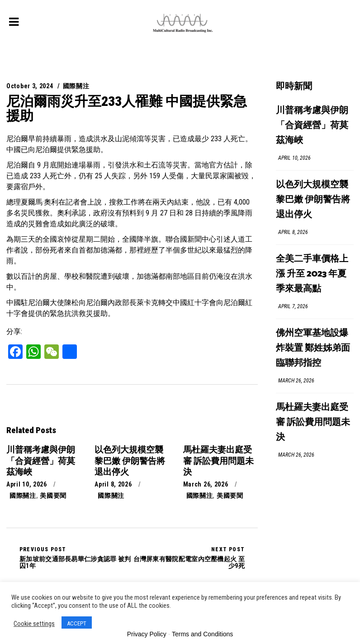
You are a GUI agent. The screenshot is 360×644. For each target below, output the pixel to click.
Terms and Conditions (202, 634)
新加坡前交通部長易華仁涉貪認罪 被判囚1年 (76, 558)
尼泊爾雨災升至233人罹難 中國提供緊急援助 (127, 108)
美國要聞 (53, 496)
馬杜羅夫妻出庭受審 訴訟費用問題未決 (313, 422)
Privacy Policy (147, 634)
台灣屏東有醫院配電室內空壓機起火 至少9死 (188, 558)
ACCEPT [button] (77, 623)
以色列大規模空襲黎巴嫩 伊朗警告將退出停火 (313, 200)
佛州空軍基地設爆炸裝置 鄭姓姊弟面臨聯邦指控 (313, 348)
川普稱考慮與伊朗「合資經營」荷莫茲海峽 (312, 126)
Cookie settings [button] (34, 624)
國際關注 (76, 86)
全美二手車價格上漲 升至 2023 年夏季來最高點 (312, 274)
